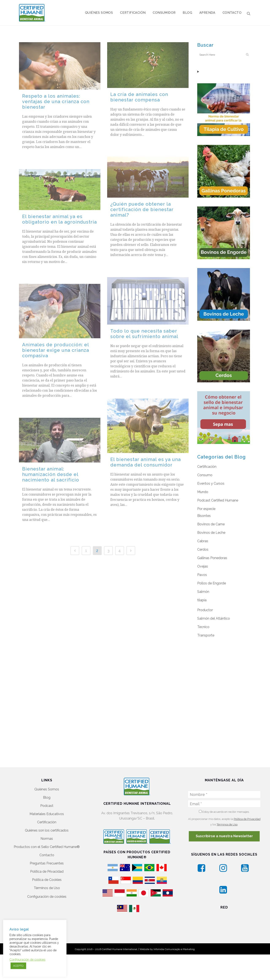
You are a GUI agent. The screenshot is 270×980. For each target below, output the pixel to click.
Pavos (202, 575)
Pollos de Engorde (212, 583)
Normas (47, 820)
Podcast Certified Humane (218, 500)
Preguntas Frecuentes (47, 845)
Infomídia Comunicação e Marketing (174, 937)
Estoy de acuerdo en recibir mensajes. (224, 793)
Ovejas (203, 566)
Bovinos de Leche (211, 533)
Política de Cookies (47, 861)
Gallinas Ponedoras (212, 558)
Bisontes (204, 516)
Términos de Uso (47, 870)
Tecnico (203, 627)
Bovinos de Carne (211, 524)
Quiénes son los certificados (47, 812)
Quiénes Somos (47, 771)
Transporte (206, 635)
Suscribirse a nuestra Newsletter (224, 818)
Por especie (206, 509)
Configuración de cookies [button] (47, 878)
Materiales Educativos (47, 796)
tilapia (202, 600)
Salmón (203, 592)
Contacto (47, 837)
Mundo (203, 492)
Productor (205, 610)
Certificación (207, 467)
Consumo (205, 475)
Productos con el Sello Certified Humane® (47, 828)
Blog (47, 779)
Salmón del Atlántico (214, 618)
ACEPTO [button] (18, 966)
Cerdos (203, 549)
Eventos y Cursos (211, 483)
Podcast (47, 787)
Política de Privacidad (47, 853)
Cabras (203, 541)
